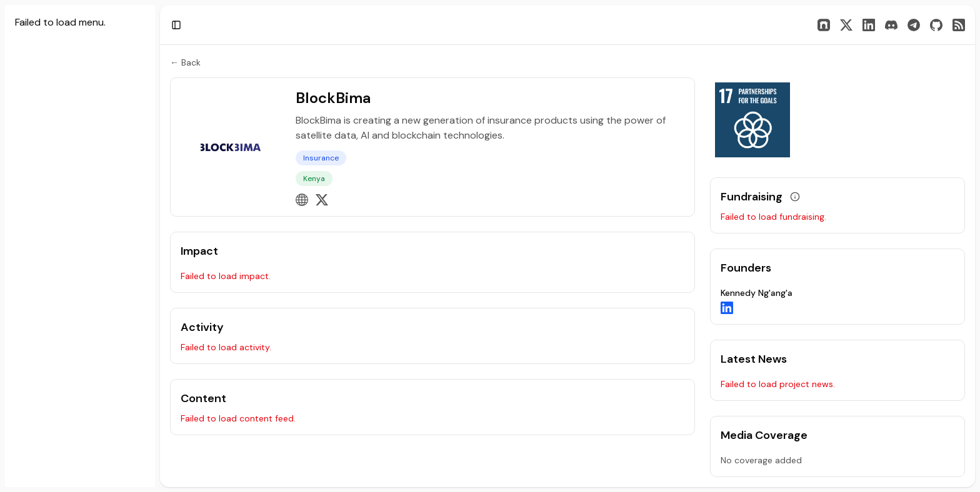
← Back (185, 62)
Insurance (321, 158)
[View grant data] (795, 197)
